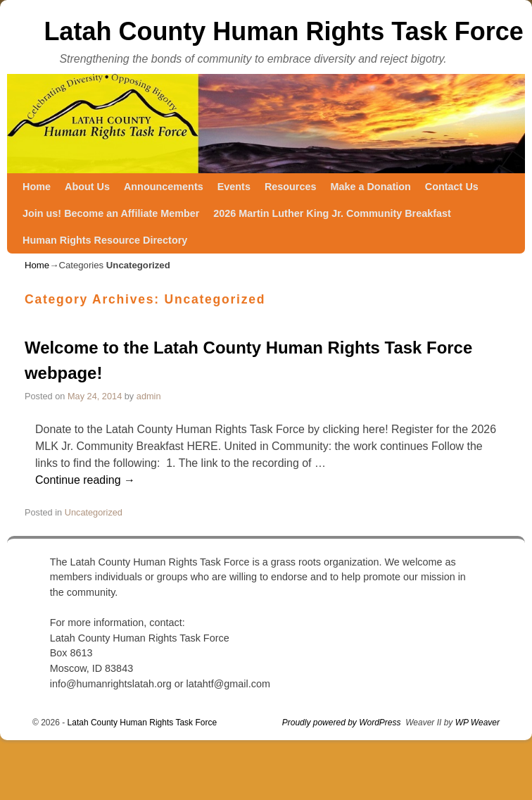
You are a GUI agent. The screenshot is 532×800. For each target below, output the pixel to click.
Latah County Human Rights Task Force (283, 31)
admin (149, 396)
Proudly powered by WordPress (342, 723)
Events (234, 187)
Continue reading (85, 480)
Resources (291, 187)
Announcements (164, 187)
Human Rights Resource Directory (105, 240)
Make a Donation (370, 187)
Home (37, 187)
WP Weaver (477, 723)
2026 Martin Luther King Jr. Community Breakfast (332, 213)
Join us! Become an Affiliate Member (111, 213)
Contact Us (452, 187)
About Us (87, 187)
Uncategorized (94, 512)
